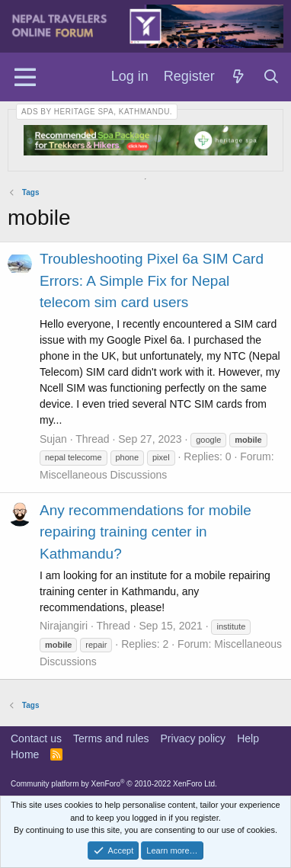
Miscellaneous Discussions (103, 475)
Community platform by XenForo (114, 784)
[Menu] (25, 77)
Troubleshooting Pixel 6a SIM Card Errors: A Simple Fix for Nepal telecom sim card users (152, 280)
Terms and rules (111, 738)
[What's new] (239, 77)
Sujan (53, 439)
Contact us (36, 738)
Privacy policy (193, 738)
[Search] (272, 77)
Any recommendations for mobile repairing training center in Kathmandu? (145, 532)
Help (248, 738)
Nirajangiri (64, 626)
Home (25, 754)
